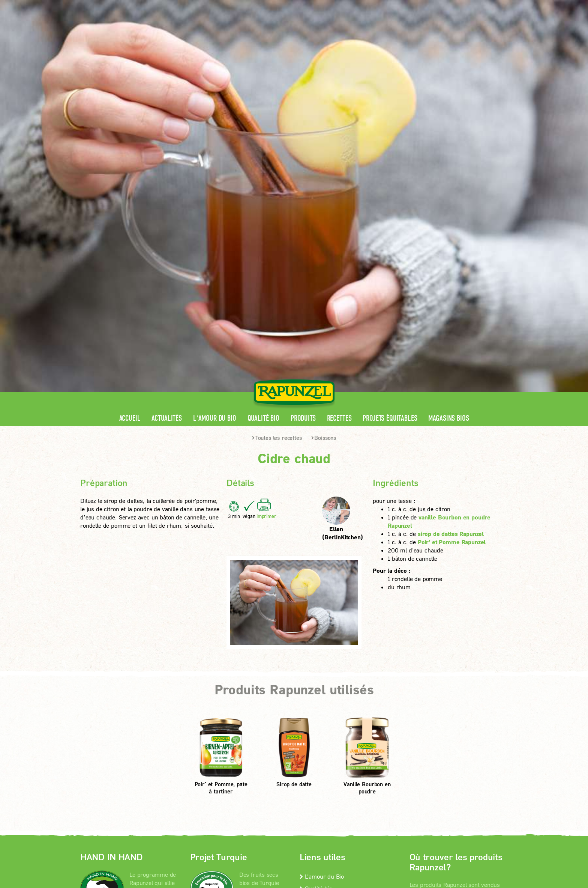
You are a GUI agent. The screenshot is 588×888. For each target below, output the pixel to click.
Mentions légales (189, 741)
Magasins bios (448, 173)
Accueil (130, 173)
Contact (445, 6)
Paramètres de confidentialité (142, 750)
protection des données (252, 741)
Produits (303, 173)
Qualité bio (263, 173)
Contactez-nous (322, 655)
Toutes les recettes (277, 193)
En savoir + (109, 702)
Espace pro (366, 6)
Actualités (166, 173)
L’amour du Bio (322, 631)
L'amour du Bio (215, 173)
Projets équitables (390, 173)
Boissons (324, 193)
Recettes (339, 173)
